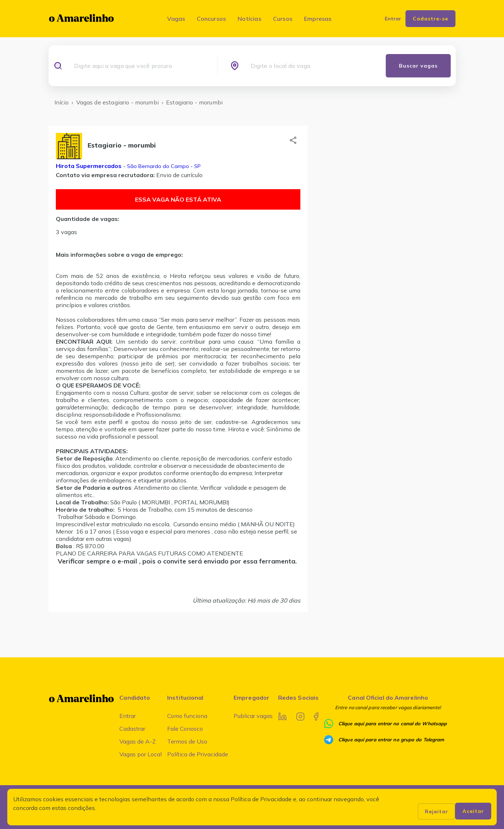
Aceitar (473, 811)
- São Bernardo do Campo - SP (161, 166)
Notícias (249, 19)
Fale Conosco (185, 729)
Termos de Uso (187, 741)
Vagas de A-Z (138, 741)
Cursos (283, 19)
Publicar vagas (253, 716)
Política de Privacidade (198, 754)
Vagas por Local (141, 754)
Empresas (318, 19)
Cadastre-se (430, 19)
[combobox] (139, 66)
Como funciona (187, 716)
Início (62, 102)
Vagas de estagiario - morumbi (118, 102)
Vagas (176, 19)
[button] (293, 140)
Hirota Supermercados (89, 166)
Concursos (211, 19)
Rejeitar (436, 811)
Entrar (128, 716)
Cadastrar (132, 729)
